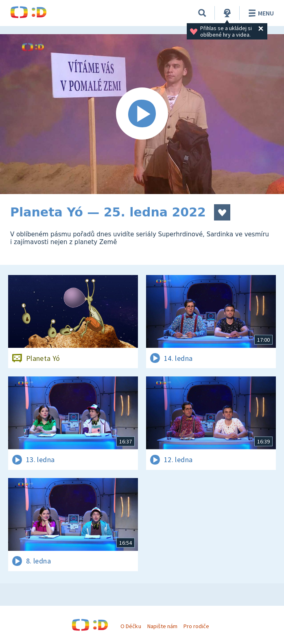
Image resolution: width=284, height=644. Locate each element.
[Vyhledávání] (202, 13)
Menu (260, 13)
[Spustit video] (142, 114)
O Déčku (131, 626)
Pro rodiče (196, 626)
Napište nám (162, 626)
